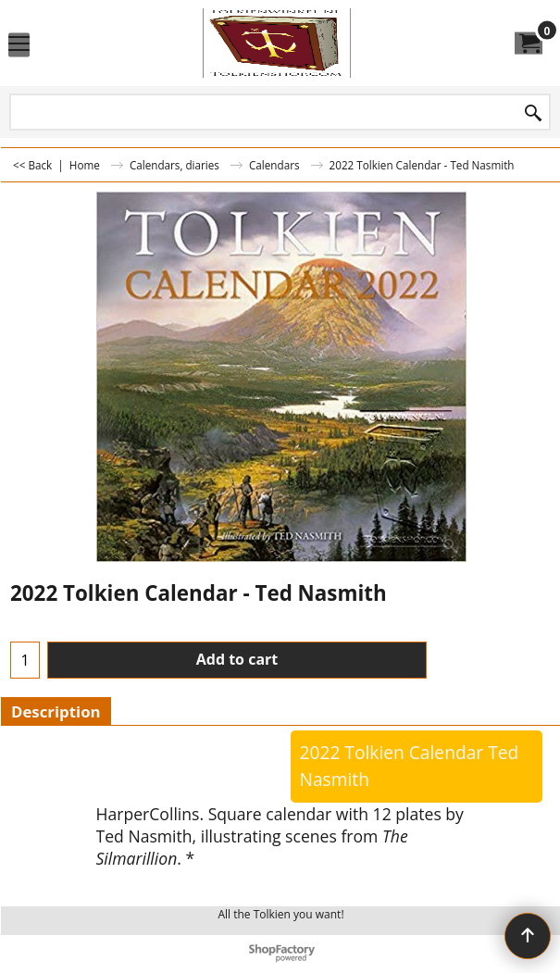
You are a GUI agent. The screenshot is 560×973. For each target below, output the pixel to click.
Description (56, 711)
